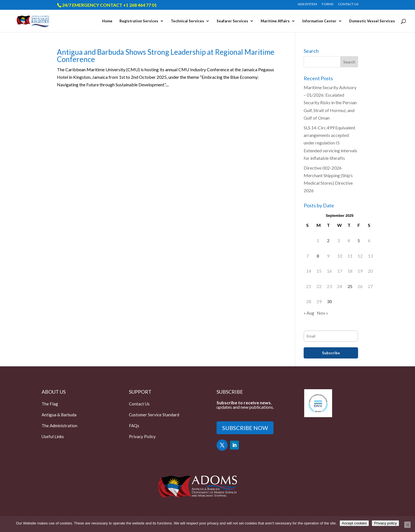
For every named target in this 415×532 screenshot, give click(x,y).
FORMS (328, 4)
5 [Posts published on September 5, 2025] (359, 240)
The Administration (59, 426)
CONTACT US (348, 4)
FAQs (134, 426)
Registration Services (139, 21)
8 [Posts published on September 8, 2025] (318, 256)
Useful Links (53, 436)
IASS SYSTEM (307, 4)
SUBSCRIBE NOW (245, 428)
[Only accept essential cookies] (407, 525)
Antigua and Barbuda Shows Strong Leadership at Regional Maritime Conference (166, 56)
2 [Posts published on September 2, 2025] (328, 240)
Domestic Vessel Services (372, 21)
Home (107, 21)
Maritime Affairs (275, 21)
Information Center (319, 21)
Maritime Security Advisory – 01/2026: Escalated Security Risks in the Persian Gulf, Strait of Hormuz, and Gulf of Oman (330, 103)
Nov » (322, 313)
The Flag (50, 404)
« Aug (309, 313)
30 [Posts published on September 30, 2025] (329, 301)
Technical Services (187, 21)
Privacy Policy (142, 436)
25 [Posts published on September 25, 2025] (350, 286)
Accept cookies (354, 523)
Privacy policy (385, 523)
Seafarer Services (232, 21)
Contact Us (139, 404)
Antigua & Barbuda (59, 415)
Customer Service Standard (154, 415)
